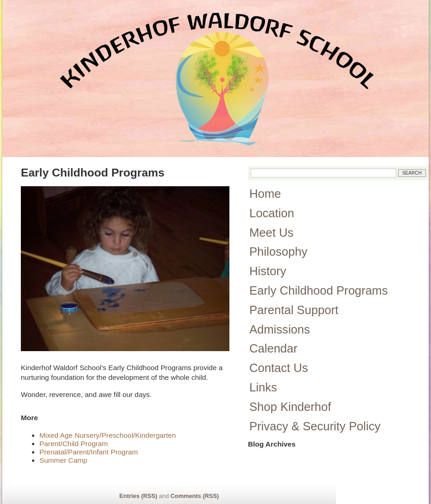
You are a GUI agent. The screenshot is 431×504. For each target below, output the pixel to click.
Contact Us (279, 368)
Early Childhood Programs (319, 290)
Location (272, 213)
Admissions (280, 329)
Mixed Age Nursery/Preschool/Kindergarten (108, 435)
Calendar (273, 348)
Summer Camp (63, 460)
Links (263, 387)
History (268, 271)
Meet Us (271, 233)
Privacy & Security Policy (315, 426)
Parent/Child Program (74, 444)
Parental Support (294, 310)
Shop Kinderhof (290, 407)
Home (265, 194)
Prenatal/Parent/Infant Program (89, 452)
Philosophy (278, 252)
